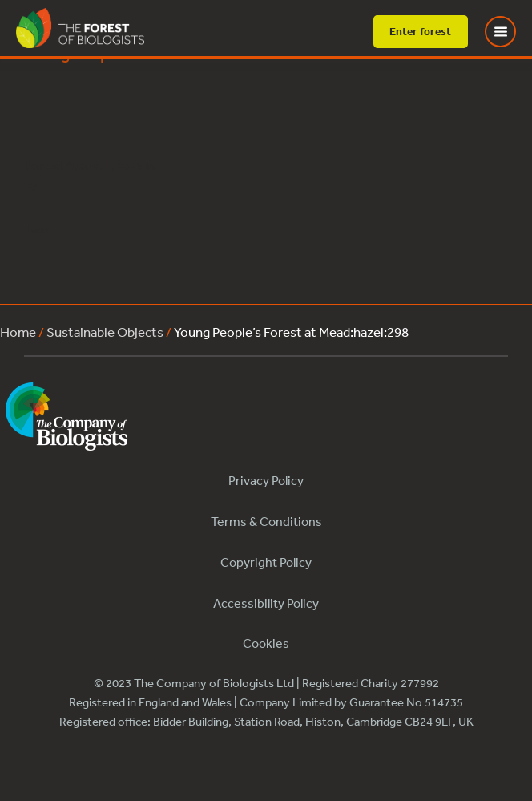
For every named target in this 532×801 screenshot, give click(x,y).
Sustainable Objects (105, 332)
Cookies (266, 643)
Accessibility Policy (266, 603)
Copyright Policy (266, 562)
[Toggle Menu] (510, 32)
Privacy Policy (266, 480)
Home (18, 332)
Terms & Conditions (266, 521)
